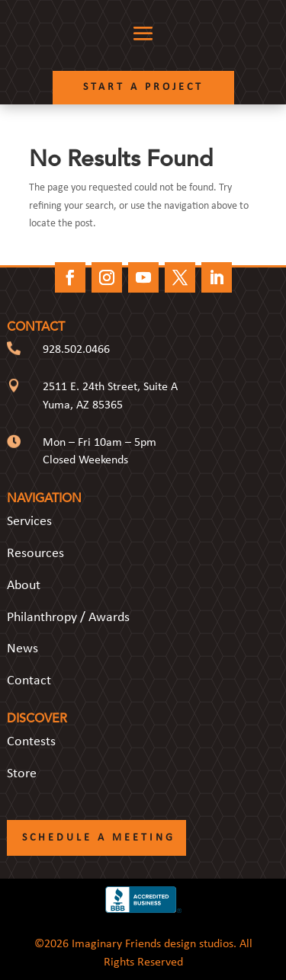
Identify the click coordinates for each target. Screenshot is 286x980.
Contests (31, 742)
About (24, 586)
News (22, 649)
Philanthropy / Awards (68, 618)
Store (22, 774)
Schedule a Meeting (99, 838)
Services (29, 522)
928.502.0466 (76, 350)
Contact (29, 681)
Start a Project (143, 87)
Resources (35, 554)
